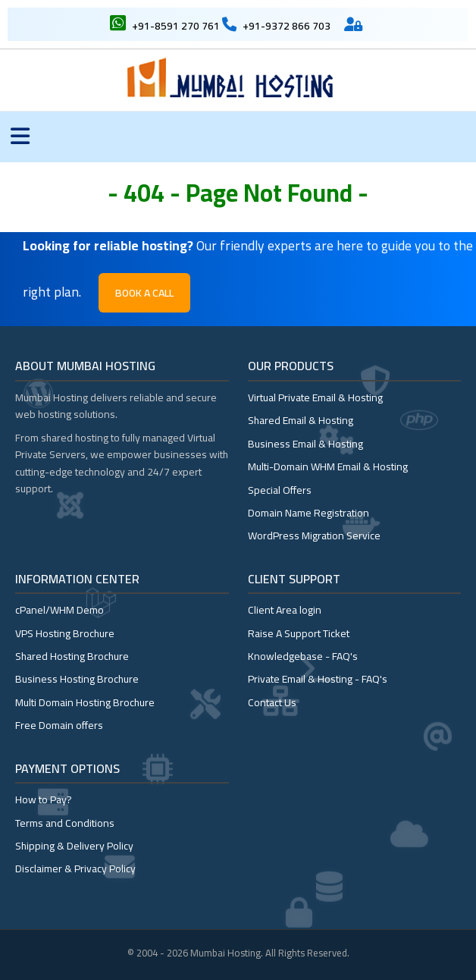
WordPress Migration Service (314, 536)
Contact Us (272, 702)
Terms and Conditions (65, 823)
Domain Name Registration (308, 513)
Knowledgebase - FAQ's (303, 656)
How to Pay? (44, 799)
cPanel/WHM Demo (60, 610)
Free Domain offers (59, 725)
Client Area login (285, 610)
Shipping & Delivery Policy (74, 846)
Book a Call (144, 293)
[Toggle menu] (20, 137)
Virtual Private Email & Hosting (315, 397)
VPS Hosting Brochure (65, 633)
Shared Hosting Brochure (72, 656)
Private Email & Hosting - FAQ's (318, 679)
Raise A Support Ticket (299, 633)
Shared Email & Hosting (301, 420)
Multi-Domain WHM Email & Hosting (328, 466)
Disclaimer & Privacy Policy (75, 868)
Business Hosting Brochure (77, 679)
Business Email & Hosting (305, 444)
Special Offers (280, 490)
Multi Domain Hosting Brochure (85, 702)
